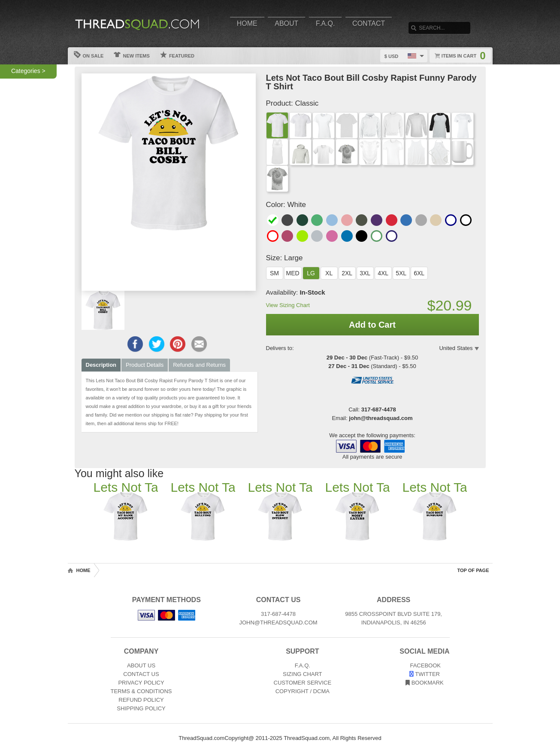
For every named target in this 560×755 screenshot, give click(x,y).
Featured (177, 55)
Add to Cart (372, 325)
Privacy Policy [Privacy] (141, 683)
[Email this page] (199, 344)
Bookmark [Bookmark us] (425, 683)
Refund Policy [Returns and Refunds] (141, 700)
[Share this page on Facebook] (135, 344)
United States (456, 348)
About (286, 23)
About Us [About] (141, 665)
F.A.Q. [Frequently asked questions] (303, 665)
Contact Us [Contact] (141, 674)
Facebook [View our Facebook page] (425, 665)
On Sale (89, 55)
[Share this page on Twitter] (157, 344)
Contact (369, 23)
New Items (132, 55)
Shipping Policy (141, 708)
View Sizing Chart (288, 305)
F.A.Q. (325, 23)
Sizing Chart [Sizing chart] (303, 674)
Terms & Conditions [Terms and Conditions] (141, 691)
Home (247, 23)
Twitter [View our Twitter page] (425, 674)
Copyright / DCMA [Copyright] (303, 691)
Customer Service (303, 683)
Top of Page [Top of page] (473, 570)
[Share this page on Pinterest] (178, 344)
